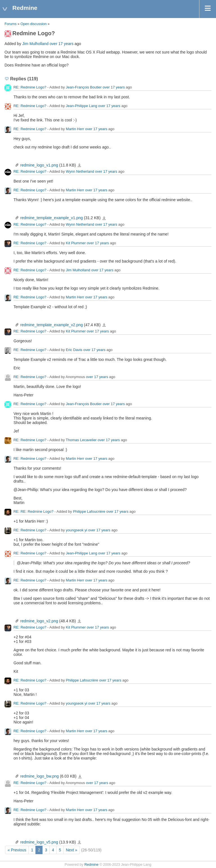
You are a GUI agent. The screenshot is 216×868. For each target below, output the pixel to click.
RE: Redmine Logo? (30, 87)
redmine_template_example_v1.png (52, 218)
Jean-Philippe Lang (81, 106)
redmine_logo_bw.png (40, 776)
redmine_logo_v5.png (39, 842)
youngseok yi (76, 530)
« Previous (17, 850)
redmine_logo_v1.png (39, 165)
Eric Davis (74, 350)
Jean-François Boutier (84, 87)
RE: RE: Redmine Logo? (33, 511)
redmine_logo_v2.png (39, 621)
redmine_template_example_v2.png (52, 325)
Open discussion (34, 24)
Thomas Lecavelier (81, 440)
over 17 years (61, 44)
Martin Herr (75, 129)
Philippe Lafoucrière (89, 511)
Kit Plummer (76, 243)
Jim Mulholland (35, 44)
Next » (71, 850)
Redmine (91, 865)
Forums (11, 24)
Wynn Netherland (80, 172)
